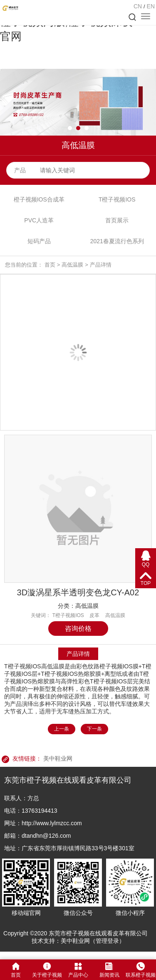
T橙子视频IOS (117, 199)
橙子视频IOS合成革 (39, 199)
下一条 (94, 729)
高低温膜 (72, 265)
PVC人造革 (39, 220)
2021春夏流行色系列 (117, 241)
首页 (50, 265)
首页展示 (117, 220)
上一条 (62, 729)
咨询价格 (78, 629)
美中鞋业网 (58, 758)
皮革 (94, 615)
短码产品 (39, 241)
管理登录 (107, 941)
